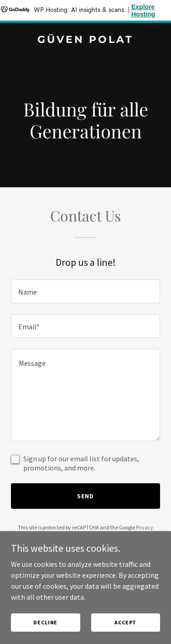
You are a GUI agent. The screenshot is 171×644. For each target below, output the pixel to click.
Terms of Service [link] (91, 536)
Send (85, 496)
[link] (85, 40)
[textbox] (85, 291)
